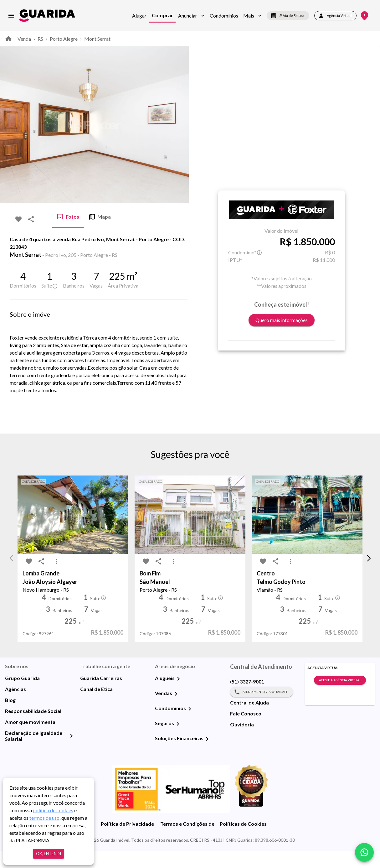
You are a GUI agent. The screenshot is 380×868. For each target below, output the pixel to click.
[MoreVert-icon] (56, 579)
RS (40, 39)
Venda (24, 39)
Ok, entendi (49, 854)
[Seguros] (178, 741)
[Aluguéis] (178, 696)
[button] (191, 16)
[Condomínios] (190, 726)
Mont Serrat (97, 39)
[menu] (11, 16)
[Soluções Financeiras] (207, 756)
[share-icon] (31, 219)
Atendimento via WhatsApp (262, 709)
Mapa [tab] (100, 217)
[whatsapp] (364, 852)
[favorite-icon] (18, 219)
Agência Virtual (335, 16)
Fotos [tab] (68, 217)
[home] (47, 16)
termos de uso (44, 818)
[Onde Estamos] (365, 16)
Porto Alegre (64, 39)
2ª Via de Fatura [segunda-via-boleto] (288, 16)
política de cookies (53, 810)
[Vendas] (176, 711)
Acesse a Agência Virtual (340, 698)
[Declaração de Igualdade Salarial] (71, 753)
